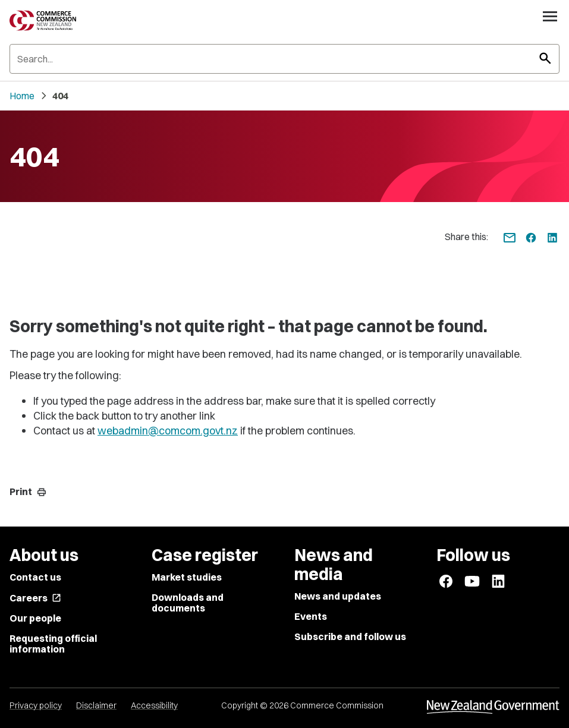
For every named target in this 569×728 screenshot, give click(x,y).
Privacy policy (36, 705)
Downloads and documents (188, 603)
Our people (35, 618)
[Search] (284, 59)
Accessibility (154, 705)
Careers (35, 598)
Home (22, 96)
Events (311, 616)
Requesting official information (53, 644)
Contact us (35, 577)
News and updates (338, 596)
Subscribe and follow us (350, 636)
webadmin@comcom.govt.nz (168, 431)
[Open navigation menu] (550, 16)
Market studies (187, 577)
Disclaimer (96, 705)
